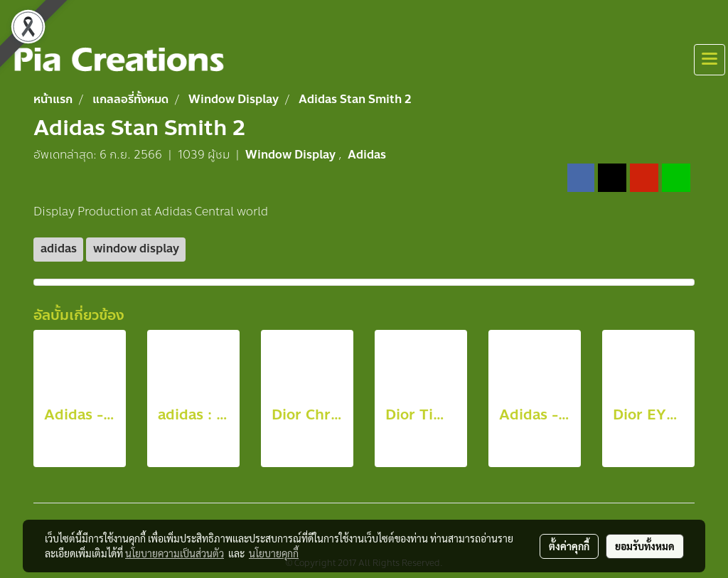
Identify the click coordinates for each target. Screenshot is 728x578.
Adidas (367, 155)
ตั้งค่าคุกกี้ (569, 546)
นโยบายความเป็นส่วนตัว (175, 553)
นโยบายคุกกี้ (274, 553)
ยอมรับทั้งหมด (645, 546)
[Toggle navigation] (710, 60)
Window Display (292, 155)
